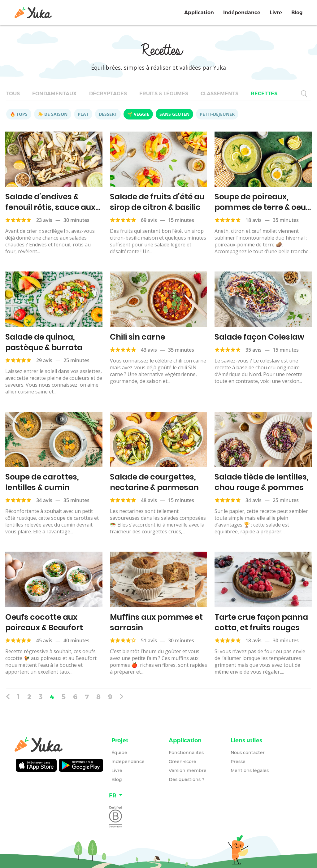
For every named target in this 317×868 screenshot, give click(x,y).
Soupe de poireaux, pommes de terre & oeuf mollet (262, 207)
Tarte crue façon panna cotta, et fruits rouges (261, 622)
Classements (219, 94)
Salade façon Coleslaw (259, 337)
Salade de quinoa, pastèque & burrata (44, 342)
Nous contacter (248, 753)
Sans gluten (174, 114)
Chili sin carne (137, 337)
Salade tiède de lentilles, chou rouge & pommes (262, 482)
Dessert (108, 114)
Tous (13, 94)
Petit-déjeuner (217, 114)
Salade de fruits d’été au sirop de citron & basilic (157, 202)
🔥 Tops (19, 114)
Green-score (182, 762)
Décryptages (108, 94)
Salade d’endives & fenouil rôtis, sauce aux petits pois (50, 207)
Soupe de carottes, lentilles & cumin (42, 482)
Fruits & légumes (164, 94)
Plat (83, 114)
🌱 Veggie (138, 114)
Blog (297, 13)
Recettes (264, 94)
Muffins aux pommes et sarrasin (156, 622)
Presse (238, 762)
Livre (276, 13)
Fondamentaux (54, 94)
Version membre (188, 770)
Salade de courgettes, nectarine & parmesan (154, 482)
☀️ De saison (53, 114)
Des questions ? (187, 779)
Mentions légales (250, 770)
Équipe (119, 753)
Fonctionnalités (186, 753)
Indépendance (242, 13)
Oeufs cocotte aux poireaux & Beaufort (44, 622)
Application (199, 13)
